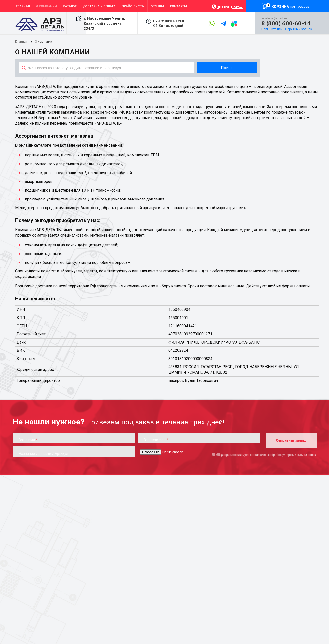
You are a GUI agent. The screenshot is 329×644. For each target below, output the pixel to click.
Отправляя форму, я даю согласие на (266, 455)
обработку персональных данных (293, 455)
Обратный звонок (299, 29)
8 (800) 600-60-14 (286, 23)
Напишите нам (272, 29)
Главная (21, 41)
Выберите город (230, 7)
